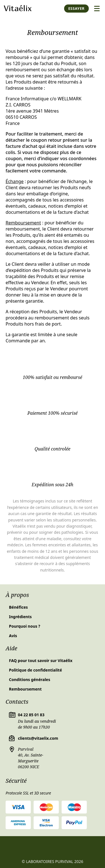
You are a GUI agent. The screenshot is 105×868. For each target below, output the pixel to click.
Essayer (76, 8)
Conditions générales (30, 680)
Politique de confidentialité (35, 670)
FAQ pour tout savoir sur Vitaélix (41, 661)
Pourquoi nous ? (25, 626)
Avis (13, 636)
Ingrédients (20, 617)
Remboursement (25, 689)
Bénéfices (18, 607)
